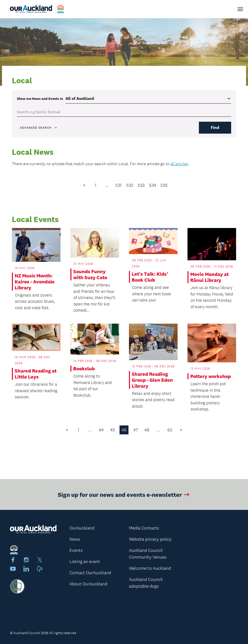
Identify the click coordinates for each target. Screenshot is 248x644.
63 (170, 430)
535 (164, 185)
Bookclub (84, 369)
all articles (179, 164)
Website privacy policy (150, 539)
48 (147, 430)
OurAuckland (82, 528)
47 (136, 430)
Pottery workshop (211, 376)
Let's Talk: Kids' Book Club (150, 277)
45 (113, 430)
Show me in (40, 99)
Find (215, 128)
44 (101, 430)
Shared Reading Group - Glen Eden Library (152, 380)
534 (153, 185)
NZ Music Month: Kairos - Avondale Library (35, 282)
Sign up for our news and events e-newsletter (124, 498)
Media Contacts (144, 528)
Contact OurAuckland (90, 573)
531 (118, 185)
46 (124, 430)
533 (141, 185)
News (75, 539)
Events (76, 550)
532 (130, 185)
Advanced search (39, 128)
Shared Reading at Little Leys (36, 374)
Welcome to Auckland (150, 568)
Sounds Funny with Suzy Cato (90, 274)
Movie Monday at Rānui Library (209, 277)
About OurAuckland (88, 584)
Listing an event (85, 562)
